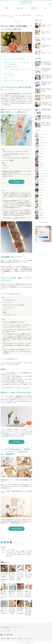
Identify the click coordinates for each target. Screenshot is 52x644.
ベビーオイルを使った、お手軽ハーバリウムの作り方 (4, 607)
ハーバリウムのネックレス (10, 73)
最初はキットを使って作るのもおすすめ (14, 80)
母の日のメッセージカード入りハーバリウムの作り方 (20, 590)
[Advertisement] (43, 250)
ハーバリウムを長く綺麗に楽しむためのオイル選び (12, 607)
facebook (1, 635)
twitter (8, 635)
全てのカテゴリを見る (43, 222)
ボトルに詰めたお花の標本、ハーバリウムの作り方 (20, 607)
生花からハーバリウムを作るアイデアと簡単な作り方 (28, 590)
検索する (50, 15)
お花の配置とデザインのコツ (11, 67)
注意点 (6, 78)
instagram (5, 635)
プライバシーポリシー (28, 638)
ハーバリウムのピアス (9, 76)
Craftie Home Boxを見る (16, 528)
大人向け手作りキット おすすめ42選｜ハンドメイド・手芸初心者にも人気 (4, 573)
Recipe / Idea (19, 9)
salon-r (30, 54)
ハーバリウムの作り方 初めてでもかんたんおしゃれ (28, 571)
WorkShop (34, 9)
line (11, 635)
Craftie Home (29, 428)
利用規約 (20, 638)
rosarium (29, 146)
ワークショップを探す (5, 630)
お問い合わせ (14, 638)
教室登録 (3, 638)
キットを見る (16, 182)
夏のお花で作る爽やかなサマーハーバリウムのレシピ (12, 590)
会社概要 (8, 638)
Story (46, 9)
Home (6, 9)
